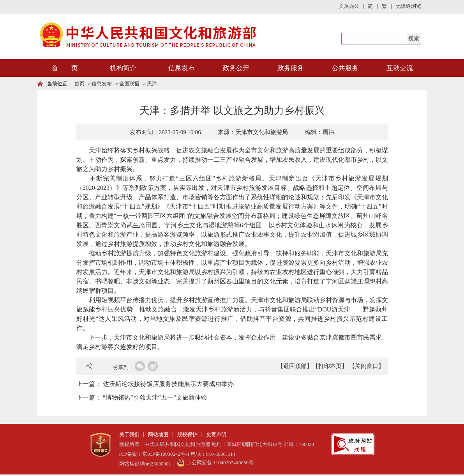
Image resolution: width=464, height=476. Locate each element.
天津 (152, 84)
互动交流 (400, 68)
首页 (79, 84)
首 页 (65, 68)
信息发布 (182, 68)
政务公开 (236, 68)
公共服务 (345, 68)
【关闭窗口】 (367, 366)
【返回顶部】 (295, 366)
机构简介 (123, 68)
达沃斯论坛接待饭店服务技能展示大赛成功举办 (168, 384)
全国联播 (129, 84)
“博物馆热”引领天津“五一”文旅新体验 (155, 397)
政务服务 (291, 68)
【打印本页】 (330, 366)
